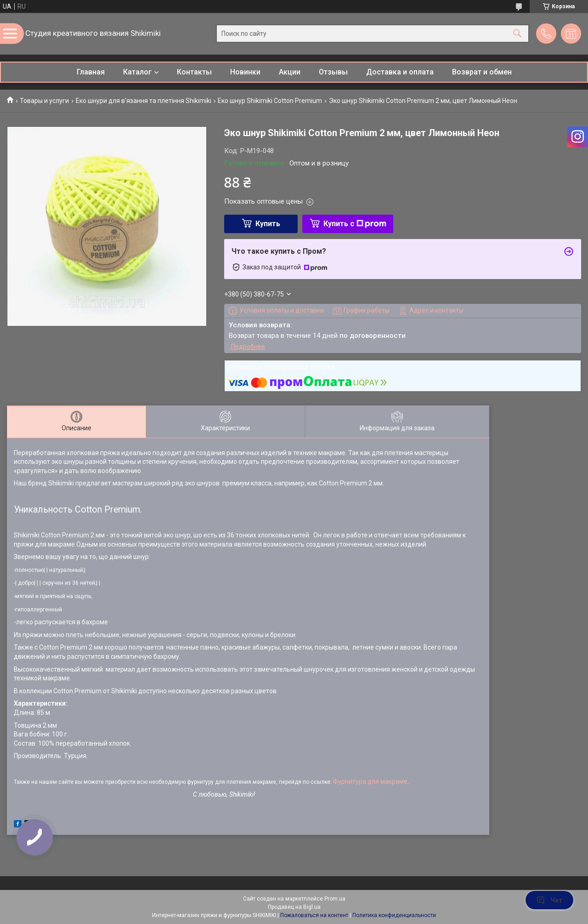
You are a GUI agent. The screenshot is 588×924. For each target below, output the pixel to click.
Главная (91, 72)
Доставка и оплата (400, 72)
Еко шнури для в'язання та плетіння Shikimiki (144, 101)
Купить (268, 224)
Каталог (137, 72)
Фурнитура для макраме (370, 781)
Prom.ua (335, 899)
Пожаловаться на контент (314, 915)
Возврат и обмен (482, 72)
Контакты (194, 72)
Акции (290, 72)
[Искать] (517, 34)
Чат (549, 900)
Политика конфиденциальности (394, 915)
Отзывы (333, 72)
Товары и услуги (44, 101)
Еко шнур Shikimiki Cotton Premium (270, 101)
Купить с (355, 224)
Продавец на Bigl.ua (294, 907)
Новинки (245, 72)
